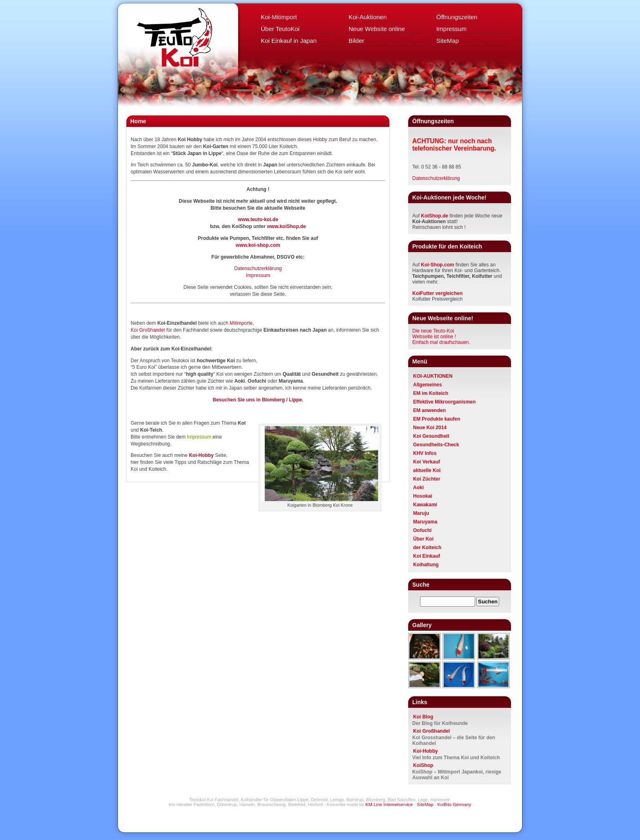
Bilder (356, 41)
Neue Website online (377, 29)
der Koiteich (427, 547)
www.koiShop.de (287, 226)
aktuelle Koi (427, 470)
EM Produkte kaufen (437, 419)
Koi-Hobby (426, 751)
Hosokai (423, 496)
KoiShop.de (434, 216)
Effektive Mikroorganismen (444, 402)
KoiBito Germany (454, 805)
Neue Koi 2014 (430, 428)
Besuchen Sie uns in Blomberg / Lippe (257, 400)
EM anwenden (429, 410)
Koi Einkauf (427, 556)
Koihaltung (426, 565)
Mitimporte (241, 323)
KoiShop (423, 765)
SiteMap (448, 41)
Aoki (418, 488)
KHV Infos (425, 453)
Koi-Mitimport (279, 17)
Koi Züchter (427, 479)
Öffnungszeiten (457, 17)
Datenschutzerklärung (258, 268)
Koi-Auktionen (368, 17)
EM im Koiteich (431, 393)
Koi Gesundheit (431, 436)
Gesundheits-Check (436, 445)
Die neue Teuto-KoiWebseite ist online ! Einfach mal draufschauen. (441, 337)
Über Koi (423, 539)
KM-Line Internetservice (389, 805)
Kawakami (425, 505)
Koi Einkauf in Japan (289, 41)
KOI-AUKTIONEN (433, 376)
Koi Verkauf (427, 462)
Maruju (421, 513)
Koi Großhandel (148, 330)
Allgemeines (428, 385)
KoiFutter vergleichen (437, 293)
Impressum (451, 29)
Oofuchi (422, 530)
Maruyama (425, 522)
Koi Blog (423, 717)
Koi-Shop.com (437, 265)
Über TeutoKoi (280, 29)
